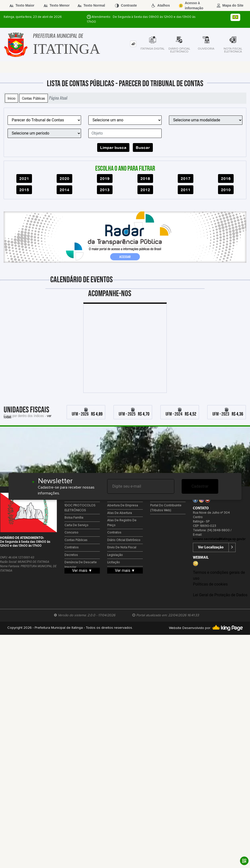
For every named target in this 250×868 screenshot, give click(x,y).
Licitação (114, 562)
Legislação (115, 555)
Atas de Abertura (120, 513)
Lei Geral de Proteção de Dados (220, 595)
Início (11, 98)
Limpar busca (113, 147)
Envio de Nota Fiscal (122, 548)
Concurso (71, 533)
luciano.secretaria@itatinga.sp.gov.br (219, 539)
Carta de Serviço (76, 525)
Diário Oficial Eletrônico (124, 540)
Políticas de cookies (210, 584)
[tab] (133, 44)
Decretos (71, 555)
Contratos (72, 548)
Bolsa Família (74, 518)
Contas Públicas (34, 98)
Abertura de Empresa (123, 506)
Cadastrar (200, 486)
